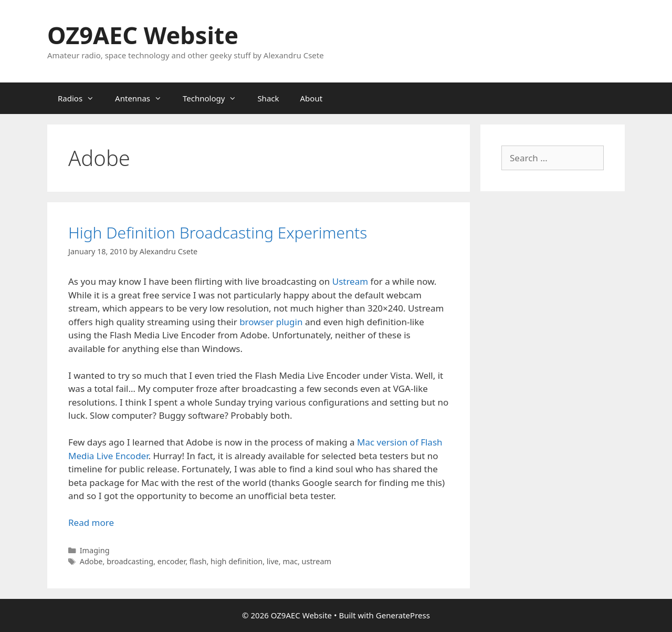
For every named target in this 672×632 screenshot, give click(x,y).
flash (198, 561)
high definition (237, 561)
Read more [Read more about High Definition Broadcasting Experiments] (91, 522)
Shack (268, 98)
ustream (317, 561)
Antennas (144, 98)
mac (290, 561)
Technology (215, 98)
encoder (171, 561)
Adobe (91, 561)
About (312, 98)
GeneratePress (403, 615)
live (273, 561)
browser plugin (271, 322)
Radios (81, 98)
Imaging (95, 550)
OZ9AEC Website (143, 35)
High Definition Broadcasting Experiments (218, 232)
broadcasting (130, 561)
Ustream (350, 281)
